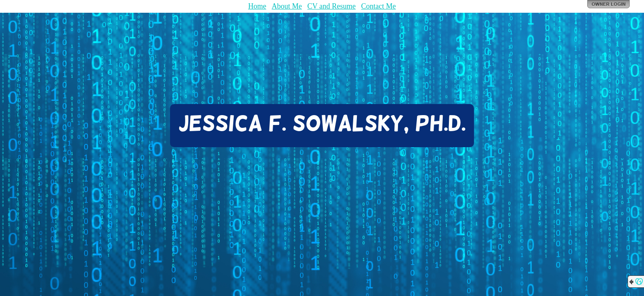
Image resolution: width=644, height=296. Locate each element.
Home (257, 6)
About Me (287, 6)
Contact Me (378, 6)
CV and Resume (331, 6)
